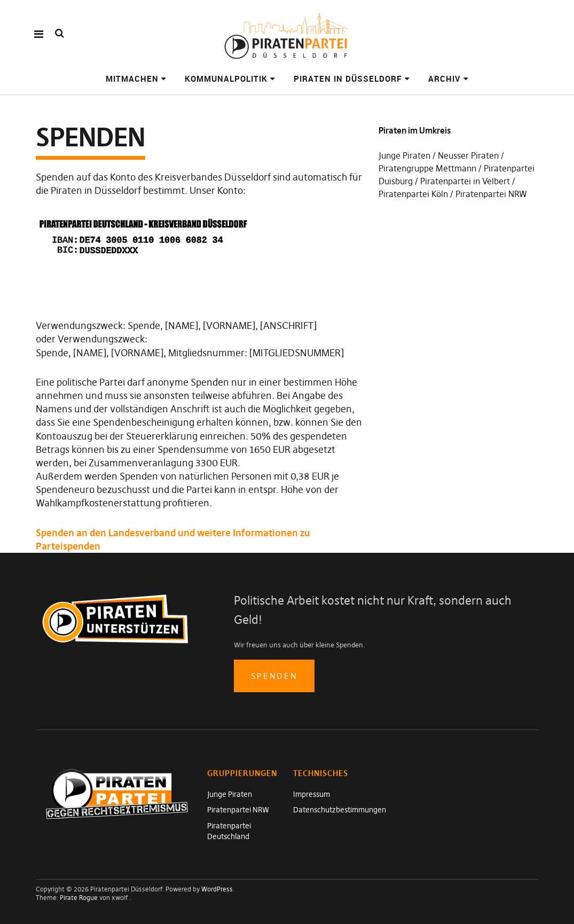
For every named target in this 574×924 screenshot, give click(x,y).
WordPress (217, 889)
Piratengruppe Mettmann (427, 168)
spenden (274, 676)
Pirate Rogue (79, 898)
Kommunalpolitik (226, 79)
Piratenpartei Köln (413, 194)
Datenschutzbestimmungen (340, 810)
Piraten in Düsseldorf (348, 79)
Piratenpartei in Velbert (465, 181)
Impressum (312, 794)
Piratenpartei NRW (491, 194)
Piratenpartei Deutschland (229, 831)
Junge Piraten (404, 155)
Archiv (445, 79)
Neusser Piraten (468, 155)
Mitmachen (132, 79)
